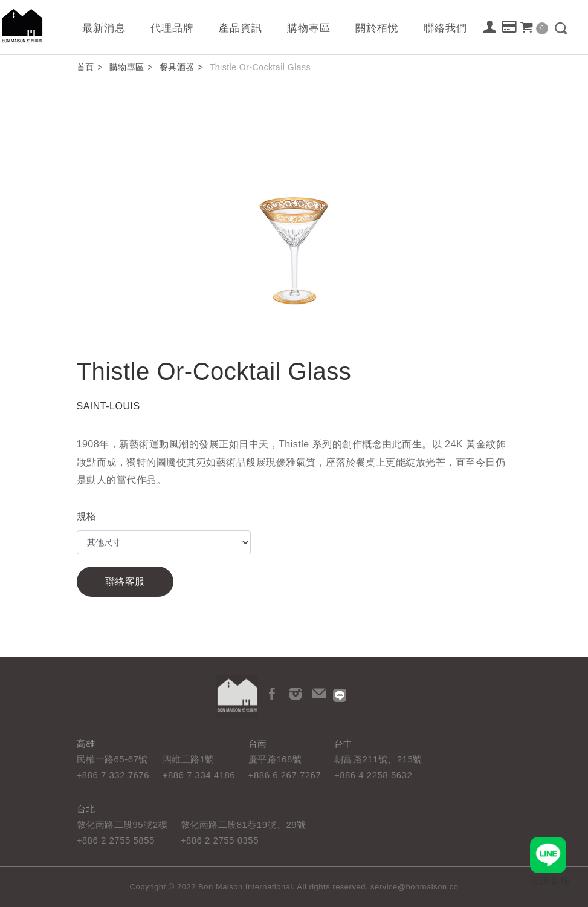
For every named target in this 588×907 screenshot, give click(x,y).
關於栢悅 (377, 28)
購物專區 (309, 28)
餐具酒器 (177, 67)
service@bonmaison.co (414, 887)
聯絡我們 (445, 28)
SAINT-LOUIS (108, 406)
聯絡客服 (125, 581)
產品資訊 (241, 28)
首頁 (86, 67)
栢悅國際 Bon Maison (22, 26)
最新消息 (104, 28)
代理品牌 (172, 28)
